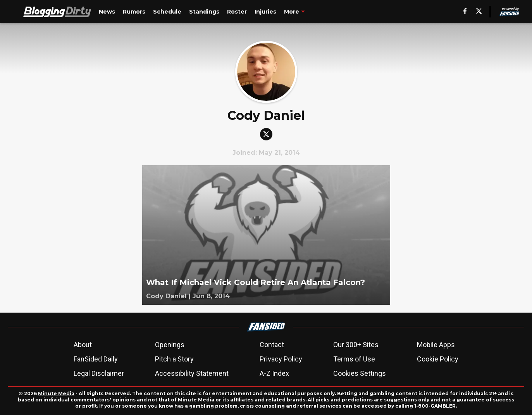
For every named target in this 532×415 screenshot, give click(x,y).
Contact (272, 345)
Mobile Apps (436, 345)
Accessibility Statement (192, 373)
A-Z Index (274, 373)
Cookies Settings (360, 373)
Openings (170, 345)
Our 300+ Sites (356, 345)
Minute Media (56, 393)
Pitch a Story (174, 359)
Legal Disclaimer (99, 373)
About (83, 345)
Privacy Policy (281, 359)
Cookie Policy (438, 359)
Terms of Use (354, 359)
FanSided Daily (96, 359)
